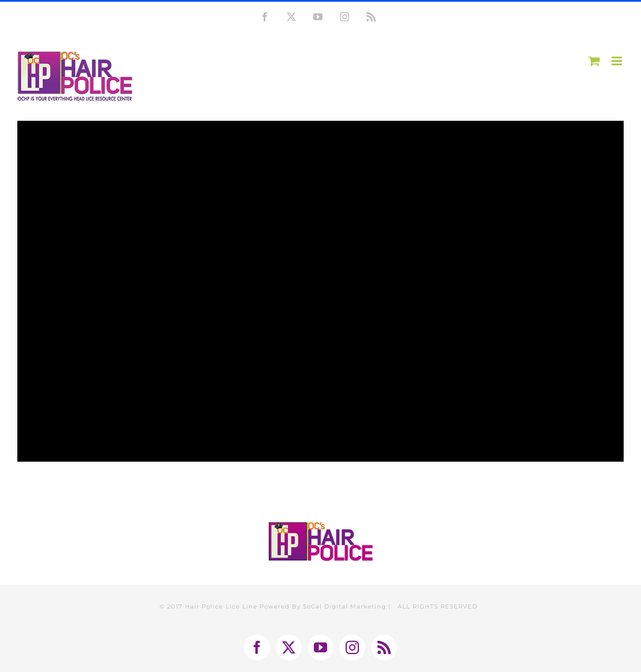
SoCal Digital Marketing (344, 606)
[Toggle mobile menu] (618, 61)
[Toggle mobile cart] (594, 61)
